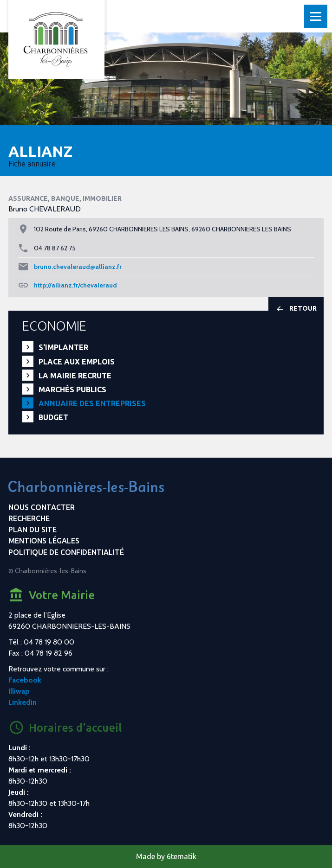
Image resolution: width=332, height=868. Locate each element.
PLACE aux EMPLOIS (77, 362)
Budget (53, 417)
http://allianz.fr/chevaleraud (75, 285)
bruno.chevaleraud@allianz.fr (78, 267)
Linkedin (23, 702)
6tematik (182, 856)
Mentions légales (44, 541)
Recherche (29, 518)
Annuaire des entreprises (92, 403)
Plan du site (33, 530)
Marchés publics (72, 389)
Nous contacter (42, 507)
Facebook (25, 680)
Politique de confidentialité (66, 552)
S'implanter (63, 347)
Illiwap (19, 691)
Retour (296, 309)
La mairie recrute (75, 376)
